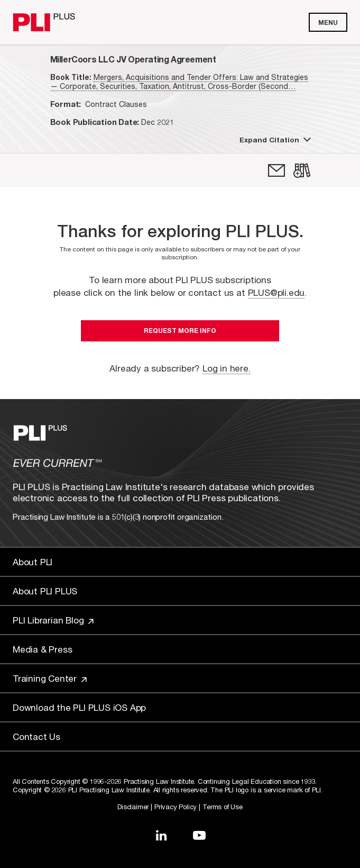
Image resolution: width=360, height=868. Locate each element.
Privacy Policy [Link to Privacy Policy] (176, 807)
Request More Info (180, 331)
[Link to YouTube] (199, 835)
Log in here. (227, 368)
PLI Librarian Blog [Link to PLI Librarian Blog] (53, 620)
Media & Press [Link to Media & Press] (42, 649)
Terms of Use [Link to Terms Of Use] (223, 807)
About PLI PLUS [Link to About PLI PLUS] (45, 591)
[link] (276, 170)
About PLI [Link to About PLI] (33, 562)
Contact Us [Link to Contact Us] (36, 736)
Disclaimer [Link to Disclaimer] (133, 807)
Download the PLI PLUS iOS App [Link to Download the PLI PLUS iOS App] (79, 707)
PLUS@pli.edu (276, 292)
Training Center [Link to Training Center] (50, 678)
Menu (328, 22)
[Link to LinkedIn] (161, 835)
